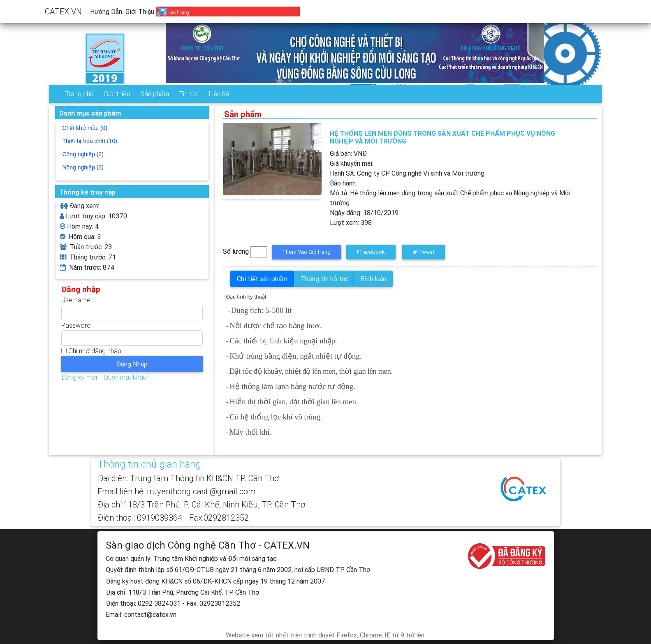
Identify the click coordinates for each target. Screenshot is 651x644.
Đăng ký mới (79, 377)
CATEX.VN (63, 11)
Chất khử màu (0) (85, 128)
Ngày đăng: (364, 213)
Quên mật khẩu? (127, 377)
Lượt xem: (351, 222)
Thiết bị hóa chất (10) (90, 141)
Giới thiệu (140, 12)
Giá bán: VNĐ (348, 153)
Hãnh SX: (407, 173)
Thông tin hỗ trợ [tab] (324, 279)
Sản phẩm (155, 94)
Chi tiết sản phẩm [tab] (262, 279)
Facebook (371, 252)
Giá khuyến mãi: (352, 163)
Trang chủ (79, 94)
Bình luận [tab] (373, 279)
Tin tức (189, 94)
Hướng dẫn (106, 12)
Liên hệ (219, 94)
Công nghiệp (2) (83, 154)
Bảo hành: (343, 183)
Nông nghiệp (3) (83, 167)
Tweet (424, 252)
